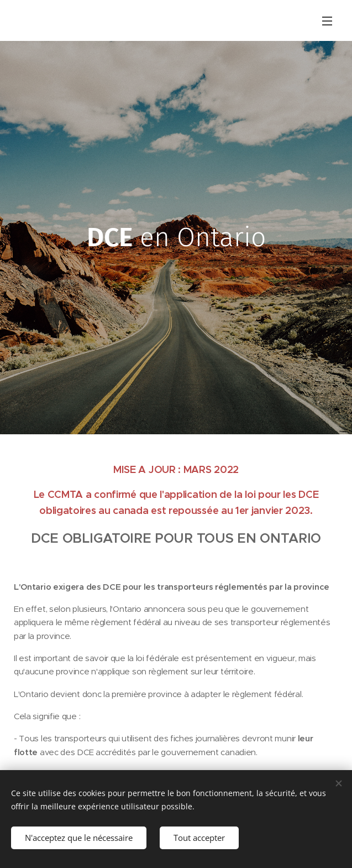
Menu (327, 21)
